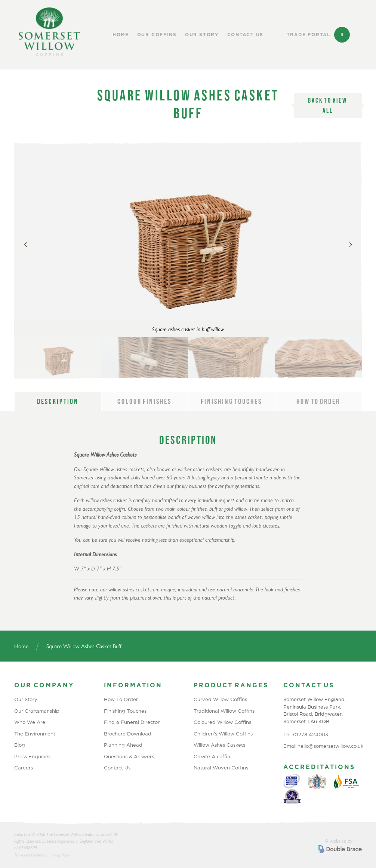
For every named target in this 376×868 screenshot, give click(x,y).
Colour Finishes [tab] (144, 401)
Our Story (202, 35)
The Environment (35, 734)
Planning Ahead (123, 745)
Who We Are (30, 722)
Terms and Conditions (30, 855)
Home (121, 35)
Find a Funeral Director (132, 722)
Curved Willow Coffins (220, 699)
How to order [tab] (318, 401)
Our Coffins (157, 35)
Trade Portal (309, 35)
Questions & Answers (129, 756)
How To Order (121, 699)
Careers (24, 768)
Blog (20, 745)
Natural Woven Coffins (221, 768)
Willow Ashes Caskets (219, 745)
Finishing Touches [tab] (231, 401)
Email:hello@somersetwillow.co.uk (323, 746)
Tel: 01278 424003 (306, 734)
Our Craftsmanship (37, 711)
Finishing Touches (125, 711)
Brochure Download (128, 734)
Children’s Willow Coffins (223, 734)
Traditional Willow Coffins (224, 711)
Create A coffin (212, 756)
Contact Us (246, 35)
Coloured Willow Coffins (222, 722)
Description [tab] (58, 401)
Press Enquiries (32, 756)
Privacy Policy (60, 855)
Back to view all (328, 105)
